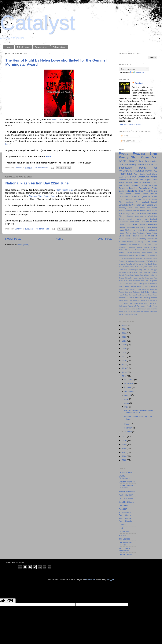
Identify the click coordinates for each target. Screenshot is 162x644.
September (130, 391)
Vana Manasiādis (136, 303)
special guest (136, 312)
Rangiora (154, 289)
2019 (125, 349)
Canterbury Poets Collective (127, 487)
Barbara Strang (124, 255)
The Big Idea (125, 539)
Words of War (134, 306)
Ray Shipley (125, 194)
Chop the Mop (151, 222)
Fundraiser (152, 225)
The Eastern (134, 300)
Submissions (41, 47)
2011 (125, 437)
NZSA (126, 281)
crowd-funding (124, 309)
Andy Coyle (139, 174)
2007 (125, 452)
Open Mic (149, 157)
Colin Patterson (151, 255)
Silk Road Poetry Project (147, 236)
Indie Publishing (127, 165)
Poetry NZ (123, 506)
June (127, 403)
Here (48, 157)
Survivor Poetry (144, 171)
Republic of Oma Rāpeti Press (142, 180)
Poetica (139, 289)
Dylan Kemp (130, 261)
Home (9, 47)
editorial (132, 309)
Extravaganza (140, 261)
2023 (125, 333)
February (129, 428)
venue (121, 314)
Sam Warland (142, 202)
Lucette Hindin (144, 278)
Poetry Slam (129, 157)
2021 (125, 341)
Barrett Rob (134, 222)
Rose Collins (124, 295)
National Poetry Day (127, 211)
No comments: (41, 168)
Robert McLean (151, 292)
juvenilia (154, 309)
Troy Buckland (151, 300)
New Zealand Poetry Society (125, 520)
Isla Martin (141, 227)
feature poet (146, 309)
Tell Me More (23, 47)
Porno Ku (146, 289)
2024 (125, 329)
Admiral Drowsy (136, 247)
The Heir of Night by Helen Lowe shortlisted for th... (138, 411)
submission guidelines (149, 312)
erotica (138, 309)
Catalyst (38, 23)
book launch (128, 161)
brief (121, 528)
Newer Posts (13, 239)
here (8, 144)
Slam (153, 153)
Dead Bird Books (126, 502)
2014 (125, 368)
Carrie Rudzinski (126, 191)
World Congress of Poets (144, 196)
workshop (131, 219)
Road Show (152, 211)
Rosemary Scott (146, 295)
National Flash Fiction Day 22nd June (37, 183)
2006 (125, 456)
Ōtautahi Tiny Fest (130, 314)
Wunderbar (152, 216)
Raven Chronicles (126, 292)
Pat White (148, 284)
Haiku (130, 208)
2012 (125, 376)
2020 (125, 345)
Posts (124, 136)
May (127, 407)
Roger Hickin (130, 236)
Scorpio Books (141, 194)
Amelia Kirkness (150, 247)
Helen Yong (123, 270)
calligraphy (132, 242)
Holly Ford (142, 270)
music (121, 312)
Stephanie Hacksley (143, 298)
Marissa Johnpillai (133, 199)
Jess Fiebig (152, 272)
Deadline (133, 188)
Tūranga (122, 242)
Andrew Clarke (124, 250)
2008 (125, 448)
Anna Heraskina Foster (139, 250)
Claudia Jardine (125, 225)
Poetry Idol (148, 168)
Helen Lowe (57, 119)
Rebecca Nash (139, 292)
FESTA (148, 261)
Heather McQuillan (127, 227)
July (126, 399)
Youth (155, 306)
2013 (125, 372)
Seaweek (131, 298)
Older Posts (105, 239)
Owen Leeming (138, 284)
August (128, 395)
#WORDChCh (126, 171)
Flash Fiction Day (64, 190)
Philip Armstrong (143, 286)
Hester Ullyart (133, 270)
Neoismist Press (144, 233)
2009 (125, 444)
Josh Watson (145, 275)
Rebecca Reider (150, 199)
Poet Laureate (130, 289)
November (129, 383)
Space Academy (139, 239)
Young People (146, 306)
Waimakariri (123, 306)
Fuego (121, 199)
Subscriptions (59, 47)
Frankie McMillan (140, 225)
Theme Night (125, 213)
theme (121, 219)
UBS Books (124, 303)
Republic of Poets (148, 188)
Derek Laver (148, 258)
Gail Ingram (140, 264)
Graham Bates (129, 267)
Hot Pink (150, 270)
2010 (125, 441)
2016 (125, 360)
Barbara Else (152, 253)
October (128, 387)
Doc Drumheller (148, 161)
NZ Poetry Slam (126, 495)
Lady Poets (152, 227)
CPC (142, 222)
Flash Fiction (125, 182)
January (128, 432)
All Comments (128, 141)
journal (154, 202)
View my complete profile (130, 125)
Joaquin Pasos (124, 275)
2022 (125, 337)
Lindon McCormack (127, 230)
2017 (125, 356)
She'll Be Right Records (125, 543)
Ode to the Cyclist (126, 284)
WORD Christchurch (125, 477)
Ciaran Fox (142, 165)
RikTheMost (141, 211)
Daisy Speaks (147, 205)
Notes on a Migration (149, 281)
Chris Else (142, 255)
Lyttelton (153, 191)
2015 (125, 364)
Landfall (122, 525)
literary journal (144, 242)
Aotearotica (153, 250)
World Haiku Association (124, 550)
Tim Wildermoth (139, 213)
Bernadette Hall (125, 205)
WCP (155, 303)
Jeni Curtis (143, 272)
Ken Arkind (152, 208)
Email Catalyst (125, 472)
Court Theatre (124, 258)
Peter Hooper (131, 286)
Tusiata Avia (152, 239)
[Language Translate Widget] (134, 69)
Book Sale (134, 255)
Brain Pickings (125, 554)
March (127, 424)
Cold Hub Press (141, 191)
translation (133, 244)
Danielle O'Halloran (136, 258)
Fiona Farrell (130, 264)
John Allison (140, 208)
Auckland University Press (136, 253)
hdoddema (90, 579)
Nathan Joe (131, 233)
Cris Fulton (137, 205)
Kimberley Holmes (132, 278)
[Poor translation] (11, 601)
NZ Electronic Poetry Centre (125, 514)
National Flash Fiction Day (42, 196)
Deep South (124, 532)
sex (129, 312)
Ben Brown (130, 177)
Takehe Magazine (127, 491)
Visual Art (148, 303)
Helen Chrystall (141, 267)
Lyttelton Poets (142, 230)
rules (125, 312)
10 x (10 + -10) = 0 (146, 244)
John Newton (135, 275)
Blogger (110, 579)
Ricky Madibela (126, 202)
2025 (125, 325)
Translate (137, 73)
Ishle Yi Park (132, 272)
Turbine (122, 535)
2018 (125, 353)
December (129, 380)
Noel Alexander (135, 281)
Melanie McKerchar (143, 182)
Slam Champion (125, 239)
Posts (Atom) (23, 245)
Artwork (122, 253)
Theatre (142, 300)
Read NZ (123, 509)
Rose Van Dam (134, 295)
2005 (125, 460)
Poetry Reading (132, 153)
